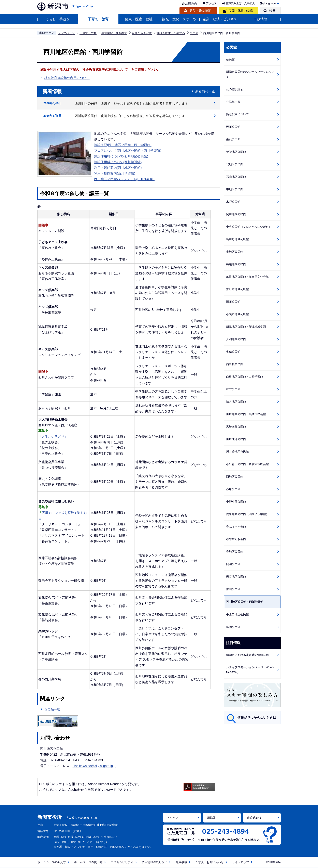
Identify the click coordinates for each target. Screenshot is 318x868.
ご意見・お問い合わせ (209, 862)
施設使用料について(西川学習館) (118, 162)
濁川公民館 (233, 127)
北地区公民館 (235, 164)
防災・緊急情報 (200, 11)
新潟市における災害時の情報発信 (247, 655)
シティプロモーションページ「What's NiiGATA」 (250, 670)
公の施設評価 (235, 89)
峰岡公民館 (233, 627)
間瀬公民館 (233, 564)
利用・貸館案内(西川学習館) (115, 173)
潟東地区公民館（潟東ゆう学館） (247, 514)
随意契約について (237, 114)
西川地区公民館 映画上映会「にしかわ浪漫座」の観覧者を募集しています (130, 116)
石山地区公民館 (236, 177)
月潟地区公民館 (236, 339)
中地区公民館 (235, 189)
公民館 (194, 33)
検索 (272, 11)
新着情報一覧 (205, 91)
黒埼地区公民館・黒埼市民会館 (246, 414)
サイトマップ (241, 862)
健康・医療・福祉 (139, 19)
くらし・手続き (58, 19)
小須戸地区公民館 (237, 314)
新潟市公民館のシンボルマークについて (250, 74)
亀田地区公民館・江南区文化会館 (247, 277)
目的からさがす (142, 33)
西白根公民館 (235, 364)
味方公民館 (233, 389)
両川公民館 (233, 302)
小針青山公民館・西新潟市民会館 (247, 464)
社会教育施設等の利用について (67, 77)
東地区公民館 (235, 252)
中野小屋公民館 (236, 502)
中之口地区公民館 (237, 614)
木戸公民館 (233, 202)
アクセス (211, 3)
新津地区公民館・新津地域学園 (246, 327)
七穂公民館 (233, 352)
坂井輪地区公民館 (237, 452)
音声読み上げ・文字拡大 (240, 3)
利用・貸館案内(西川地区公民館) (118, 168)
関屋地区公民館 (236, 214)
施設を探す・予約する (171, 33)
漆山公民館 (233, 589)
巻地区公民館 (235, 552)
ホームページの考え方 (52, 862)
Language (270, 3)
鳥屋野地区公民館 (237, 239)
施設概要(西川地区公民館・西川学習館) (123, 145)
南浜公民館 (233, 139)
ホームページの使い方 (88, 862)
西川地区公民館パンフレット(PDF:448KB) (125, 179)
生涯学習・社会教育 (114, 33)
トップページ (66, 33)
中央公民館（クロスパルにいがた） (249, 227)
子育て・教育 (98, 19)
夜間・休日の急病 (241, 11)
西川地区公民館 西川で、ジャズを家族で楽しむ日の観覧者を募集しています (131, 104)
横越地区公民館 (236, 264)
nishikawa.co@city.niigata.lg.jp (95, 766)
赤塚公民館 (233, 489)
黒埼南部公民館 (236, 427)
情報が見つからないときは (257, 718)
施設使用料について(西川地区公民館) (121, 156)
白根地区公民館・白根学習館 (245, 377)
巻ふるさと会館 (236, 527)
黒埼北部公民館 (236, 439)
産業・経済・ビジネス (220, 19)
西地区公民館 (235, 477)
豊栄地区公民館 (236, 152)
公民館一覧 (52, 710)
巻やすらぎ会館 (236, 539)
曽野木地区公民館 (237, 289)
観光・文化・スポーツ (179, 19)
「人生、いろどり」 (53, 437)
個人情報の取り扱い (155, 862)
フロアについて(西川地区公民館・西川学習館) (128, 151)
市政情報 (260, 19)
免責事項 (181, 862)
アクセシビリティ (122, 862)
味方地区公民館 (236, 402)
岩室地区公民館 (236, 577)
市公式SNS (254, 818)
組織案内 (192, 3)
